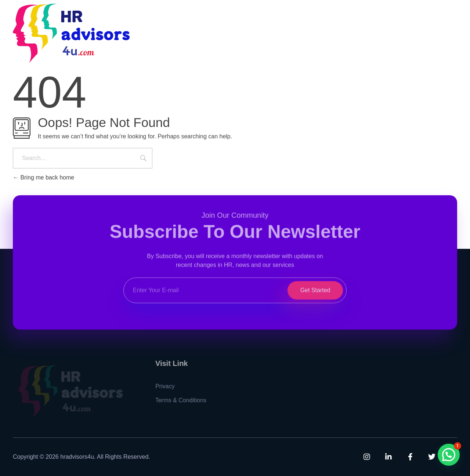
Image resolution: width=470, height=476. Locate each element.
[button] (449, 455)
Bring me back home (44, 177)
